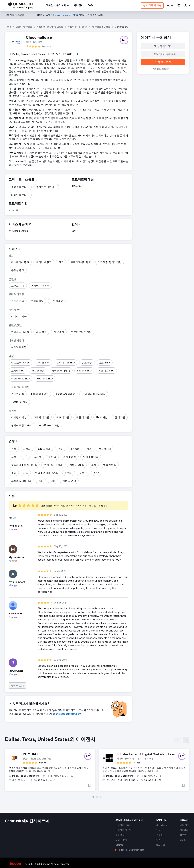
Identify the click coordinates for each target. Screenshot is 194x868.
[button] (170, 6)
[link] (78, 6)
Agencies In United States (50, 27)
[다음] (186, 740)
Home (8, 27)
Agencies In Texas (77, 27)
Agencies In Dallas (101, 27)
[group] (97, 766)
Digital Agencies (24, 27)
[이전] (178, 740)
